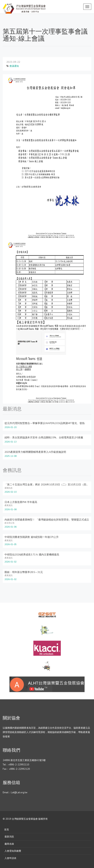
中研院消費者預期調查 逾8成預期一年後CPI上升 (32, 537)
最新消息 (9, 837)
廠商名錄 (9, 844)
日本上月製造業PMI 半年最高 (21, 502)
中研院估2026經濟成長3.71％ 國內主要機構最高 (32, 555)
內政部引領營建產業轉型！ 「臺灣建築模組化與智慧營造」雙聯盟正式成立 (47, 520)
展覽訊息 (9, 488)
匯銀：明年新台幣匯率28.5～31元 (24, 572)
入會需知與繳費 (13, 851)
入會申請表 (10, 858)
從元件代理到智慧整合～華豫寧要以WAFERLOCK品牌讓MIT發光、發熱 (45, 423)
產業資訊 (9, 505)
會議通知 (14, 66)
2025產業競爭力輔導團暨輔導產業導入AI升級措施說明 (35, 452)
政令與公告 (10, 523)
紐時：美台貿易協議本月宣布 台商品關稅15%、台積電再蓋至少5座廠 (44, 438)
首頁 (7, 830)
